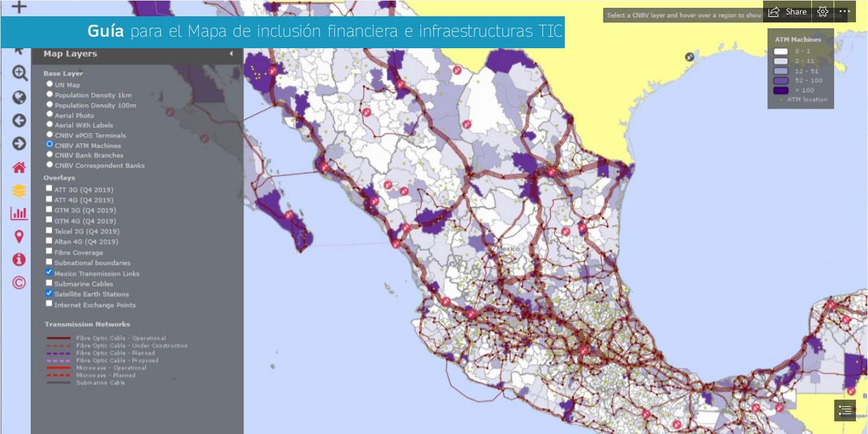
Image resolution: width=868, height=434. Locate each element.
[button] (787, 11)
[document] (434, 217)
